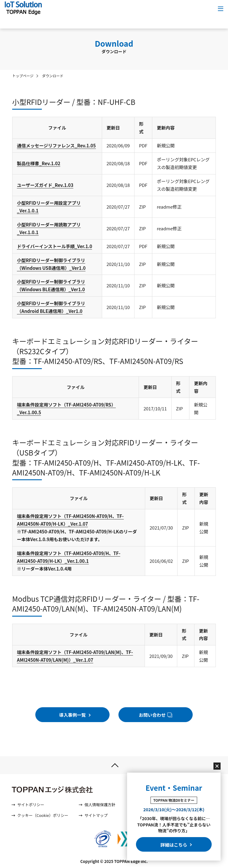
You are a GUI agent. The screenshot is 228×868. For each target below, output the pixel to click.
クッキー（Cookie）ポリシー (43, 816)
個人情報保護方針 (100, 805)
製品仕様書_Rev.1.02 (39, 163)
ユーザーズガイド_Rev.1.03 (45, 185)
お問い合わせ (156, 715)
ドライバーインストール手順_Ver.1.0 (54, 246)
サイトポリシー (31, 805)
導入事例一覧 (74, 715)
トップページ (23, 76)
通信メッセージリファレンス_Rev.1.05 (56, 145)
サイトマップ (96, 816)
